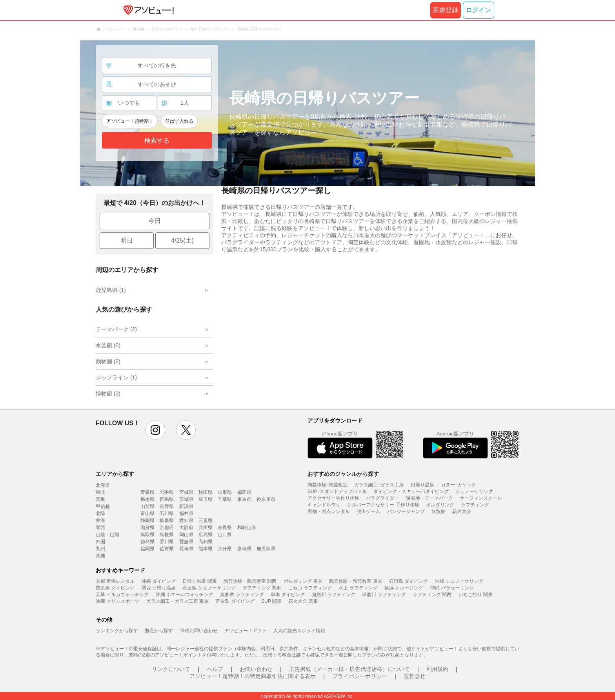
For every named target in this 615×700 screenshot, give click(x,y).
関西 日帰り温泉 (159, 588)
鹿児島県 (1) (111, 290)
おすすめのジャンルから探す (343, 474)
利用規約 (437, 669)
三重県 (206, 520)
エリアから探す (115, 474)
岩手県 (167, 492)
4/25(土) (182, 240)
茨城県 (186, 499)
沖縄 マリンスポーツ (117, 601)
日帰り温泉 (422, 485)
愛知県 (186, 520)
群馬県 (167, 499)
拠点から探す (159, 631)
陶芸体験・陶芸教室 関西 (250, 581)
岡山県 (186, 535)
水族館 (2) (108, 345)
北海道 (103, 485)
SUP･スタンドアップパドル (337, 491)
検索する (157, 141)
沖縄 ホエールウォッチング (185, 595)
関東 (100, 499)
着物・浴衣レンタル (329, 511)
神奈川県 (266, 499)
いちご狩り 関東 (476, 595)
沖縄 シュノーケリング (459, 581)
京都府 (167, 528)
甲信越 (103, 506)
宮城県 (186, 492)
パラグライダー (382, 498)
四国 (100, 542)
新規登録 (446, 10)
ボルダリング (440, 505)
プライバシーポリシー (360, 676)
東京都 (244, 499)
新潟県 (186, 506)
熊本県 (206, 549)
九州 (100, 549)
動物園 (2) (108, 361)
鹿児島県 (266, 549)
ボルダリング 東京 (303, 581)
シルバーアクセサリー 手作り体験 (383, 505)
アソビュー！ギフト (246, 631)
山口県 (225, 535)
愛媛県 (186, 542)
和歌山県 (247, 528)
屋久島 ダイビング (115, 588)
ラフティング (475, 505)
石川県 (167, 513)
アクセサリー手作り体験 (333, 498)
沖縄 (100, 556)
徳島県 (147, 542)
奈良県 (225, 528)
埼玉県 (206, 499)
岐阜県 (167, 520)
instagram (155, 430)
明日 (127, 240)
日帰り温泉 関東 (199, 581)
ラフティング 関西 (432, 595)
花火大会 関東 (303, 601)
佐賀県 (167, 549)
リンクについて (171, 669)
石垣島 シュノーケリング (209, 588)
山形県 (225, 492)
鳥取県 (147, 535)
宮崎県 (244, 549)
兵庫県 (206, 528)
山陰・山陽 (107, 535)
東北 (100, 492)
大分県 (225, 549)
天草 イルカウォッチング (122, 595)
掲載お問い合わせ (199, 631)
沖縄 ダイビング (159, 581)
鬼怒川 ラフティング (334, 595)
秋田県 (206, 492)
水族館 (439, 511)
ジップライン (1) (116, 377)
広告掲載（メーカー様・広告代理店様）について (349, 669)
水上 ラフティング (358, 588)
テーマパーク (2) (116, 329)
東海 (100, 520)
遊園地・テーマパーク (429, 498)
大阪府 (186, 528)
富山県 (147, 513)
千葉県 (225, 499)
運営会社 (415, 676)
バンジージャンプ (406, 511)
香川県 (167, 542)
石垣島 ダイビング (408, 581)
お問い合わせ (256, 669)
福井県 (186, 513)
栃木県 (147, 499)
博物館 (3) (108, 394)
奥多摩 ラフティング (242, 595)
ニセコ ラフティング (310, 588)
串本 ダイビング (288, 595)
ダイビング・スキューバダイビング (411, 491)
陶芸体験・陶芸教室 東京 (356, 581)
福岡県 (147, 549)
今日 (155, 221)
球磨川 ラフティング (384, 595)
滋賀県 (147, 528)
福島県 (244, 492)
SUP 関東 (271, 601)
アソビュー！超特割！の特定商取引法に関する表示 (253, 676)
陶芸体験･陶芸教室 (328, 485)
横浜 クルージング (404, 588)
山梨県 (147, 506)
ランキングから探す (117, 631)
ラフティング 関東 (262, 588)
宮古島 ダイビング (235, 601)
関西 (100, 528)
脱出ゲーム (368, 511)
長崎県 (186, 549)
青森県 (147, 492)
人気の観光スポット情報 (299, 631)
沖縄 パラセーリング (452, 588)
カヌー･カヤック (459, 485)
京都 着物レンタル (115, 581)
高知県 (206, 542)
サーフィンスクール (481, 498)
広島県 (206, 535)
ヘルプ (215, 669)
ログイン (479, 10)
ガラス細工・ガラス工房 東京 (177, 601)
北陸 (100, 513)
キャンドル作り (324, 505)
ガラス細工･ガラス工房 (379, 485)
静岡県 (147, 520)
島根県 (167, 535)
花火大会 (462, 511)
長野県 (167, 506)
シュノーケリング (474, 491)
